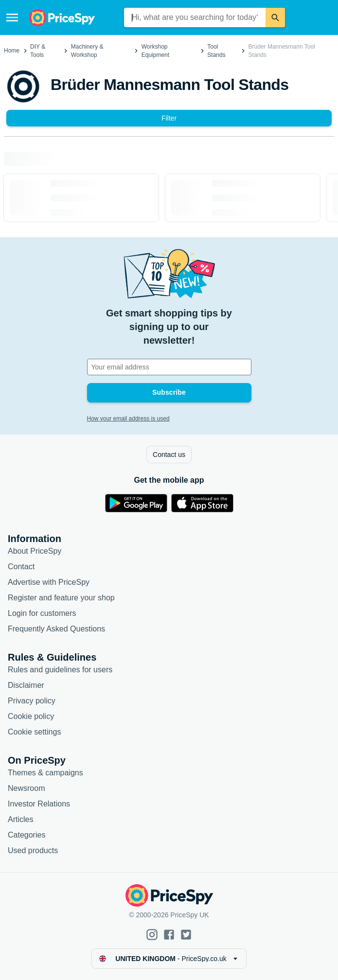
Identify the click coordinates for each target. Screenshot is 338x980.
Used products (33, 850)
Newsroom (26, 788)
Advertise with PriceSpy (49, 582)
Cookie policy (31, 716)
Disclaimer (26, 685)
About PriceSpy (35, 551)
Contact (21, 567)
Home (12, 51)
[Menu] (12, 17)
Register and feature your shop (61, 598)
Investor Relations (39, 804)
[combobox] (195, 17)
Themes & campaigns (45, 773)
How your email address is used (128, 419)
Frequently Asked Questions (56, 629)
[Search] (275, 17)
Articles (20, 819)
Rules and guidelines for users (60, 670)
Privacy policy (32, 701)
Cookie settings (34, 732)
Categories (27, 835)
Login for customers (42, 613)
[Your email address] (169, 367)
